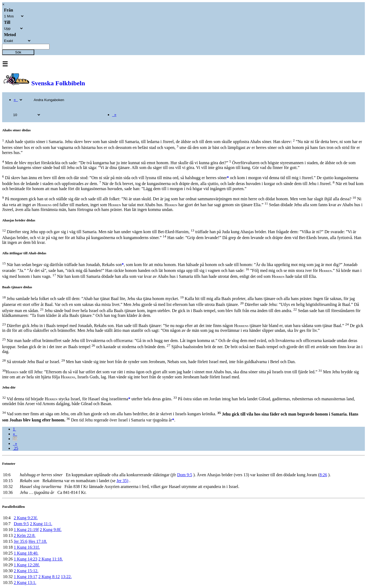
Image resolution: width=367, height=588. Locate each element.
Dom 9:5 (185, 475)
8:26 (323, 475)
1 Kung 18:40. (26, 553)
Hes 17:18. (38, 541)
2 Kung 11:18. (50, 559)
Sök (18, 52)
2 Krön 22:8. (24, 535)
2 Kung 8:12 (49, 577)
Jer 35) (122, 481)
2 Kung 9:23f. (26, 518)
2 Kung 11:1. (41, 524)
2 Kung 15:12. (26, 571)
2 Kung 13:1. (25, 583)
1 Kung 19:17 (25, 577)
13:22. (66, 577)
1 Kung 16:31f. (27, 547)
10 (15, 439)
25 (16, 448)
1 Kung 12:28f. (27, 565)
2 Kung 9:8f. (51, 530)
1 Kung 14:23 (25, 559)
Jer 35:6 (20, 541)
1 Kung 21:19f (26, 530)
